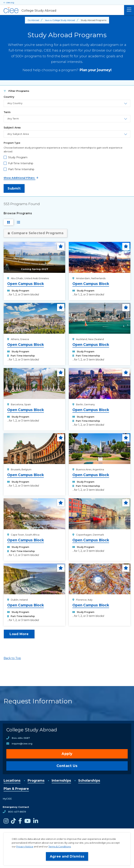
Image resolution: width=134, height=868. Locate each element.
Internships (61, 781)
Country (9, 97)
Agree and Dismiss (67, 856)
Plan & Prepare (16, 789)
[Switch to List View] (19, 222)
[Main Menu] (129, 10)
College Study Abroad (32, 730)
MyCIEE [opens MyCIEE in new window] (7, 799)
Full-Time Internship (21, 163)
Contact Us (67, 766)
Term (7, 112)
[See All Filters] (67, 178)
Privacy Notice (25, 846)
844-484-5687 (21, 738)
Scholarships (89, 781)
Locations (12, 781)
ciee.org (10, 2)
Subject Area (12, 128)
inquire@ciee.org (22, 744)
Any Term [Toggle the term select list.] (13, 119)
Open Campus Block (26, 284)
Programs (36, 781)
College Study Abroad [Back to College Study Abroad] (64, 20)
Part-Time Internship (21, 169)
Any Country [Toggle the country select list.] (15, 103)
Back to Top (12, 658)
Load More (19, 634)
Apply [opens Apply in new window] (67, 754)
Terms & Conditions (60, 846)
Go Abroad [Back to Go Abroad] (33, 20)
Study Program (18, 157)
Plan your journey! (96, 70)
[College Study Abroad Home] (62, 10)
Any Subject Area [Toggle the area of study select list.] (18, 134)
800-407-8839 (17, 812)
